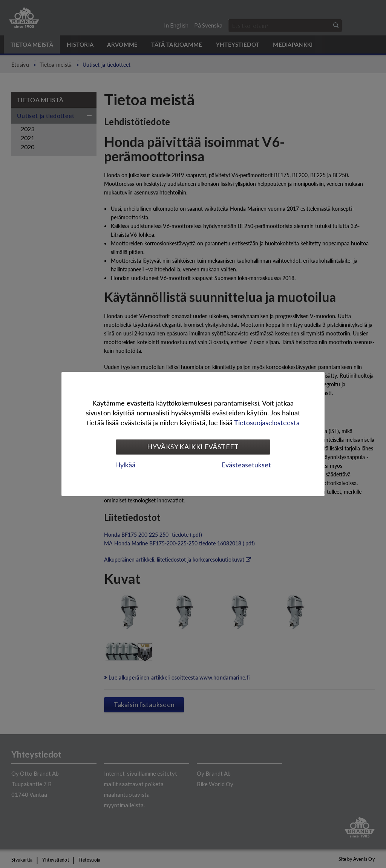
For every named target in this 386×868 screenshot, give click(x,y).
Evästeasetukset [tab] (246, 465)
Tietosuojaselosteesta (267, 422)
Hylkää (125, 465)
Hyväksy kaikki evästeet (193, 447)
